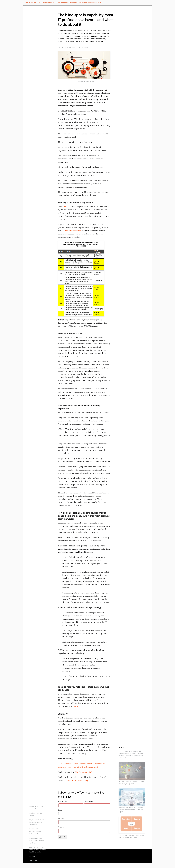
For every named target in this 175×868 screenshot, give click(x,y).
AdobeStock (90, 82)
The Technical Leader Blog (76, 781)
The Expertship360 (83, 772)
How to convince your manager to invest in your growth (131, 783)
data (66, 207)
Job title (61, 818)
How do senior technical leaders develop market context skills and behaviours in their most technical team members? (36, 836)
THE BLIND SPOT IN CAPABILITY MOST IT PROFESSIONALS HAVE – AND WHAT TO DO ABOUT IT (63, 3)
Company (62, 827)
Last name (88, 802)
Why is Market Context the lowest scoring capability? (37, 822)
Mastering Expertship (71, 231)
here (76, 707)
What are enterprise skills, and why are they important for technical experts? (132, 810)
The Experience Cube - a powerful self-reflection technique (131, 836)
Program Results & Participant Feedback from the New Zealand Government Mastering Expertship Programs (131, 754)
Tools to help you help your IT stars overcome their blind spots (37, 850)
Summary (32, 856)
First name (63, 802)
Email (61, 810)
